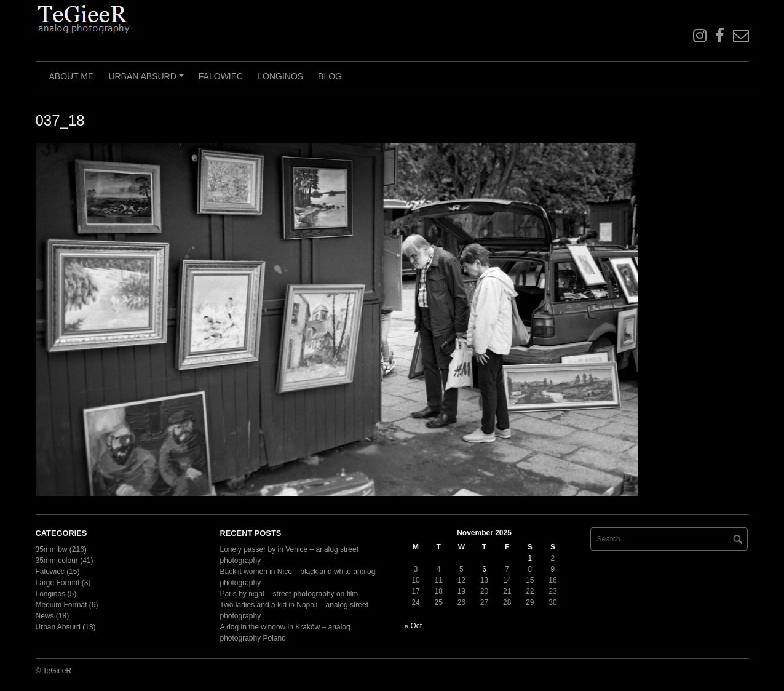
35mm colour (57, 561)
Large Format (58, 583)
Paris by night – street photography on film (289, 594)
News (45, 616)
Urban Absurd (148, 81)
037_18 (60, 120)
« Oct (414, 626)
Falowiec (221, 76)
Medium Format (61, 605)
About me (72, 76)
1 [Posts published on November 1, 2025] (530, 558)
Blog (330, 76)
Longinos (280, 76)
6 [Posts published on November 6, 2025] (484, 569)
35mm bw (52, 549)
